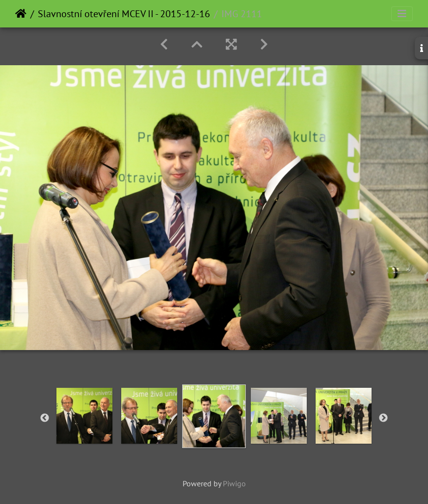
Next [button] (383, 418)
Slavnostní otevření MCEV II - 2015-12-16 (124, 14)
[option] (84, 416)
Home (21, 14)
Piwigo (234, 483)
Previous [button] (45, 418)
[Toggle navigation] (402, 14)
